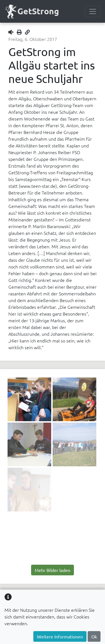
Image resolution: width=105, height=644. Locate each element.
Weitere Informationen (60, 636)
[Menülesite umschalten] (93, 11)
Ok (94, 636)
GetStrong (32, 11)
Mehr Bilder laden (53, 570)
